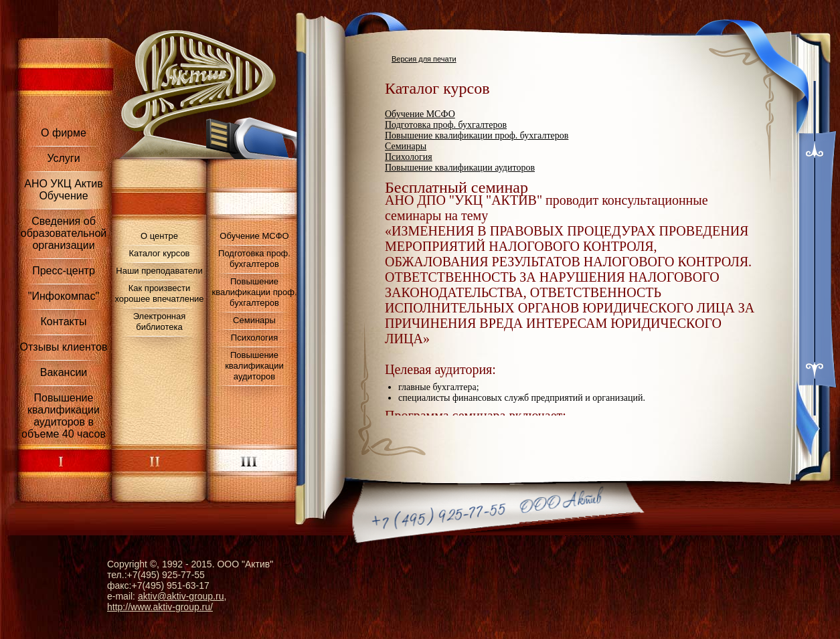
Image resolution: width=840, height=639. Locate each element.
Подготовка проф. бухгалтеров (254, 259)
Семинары (254, 320)
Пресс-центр (64, 271)
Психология (254, 338)
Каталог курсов (159, 253)
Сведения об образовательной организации (64, 233)
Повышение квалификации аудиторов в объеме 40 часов (64, 416)
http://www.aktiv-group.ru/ (160, 607)
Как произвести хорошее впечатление (159, 293)
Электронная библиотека (160, 322)
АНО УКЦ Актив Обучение (64, 190)
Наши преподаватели (159, 271)
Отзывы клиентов (64, 347)
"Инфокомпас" (64, 296)
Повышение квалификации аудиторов (254, 366)
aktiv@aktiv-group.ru (181, 596)
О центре (159, 236)
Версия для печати (424, 59)
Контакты (63, 322)
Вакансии (64, 372)
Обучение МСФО (254, 236)
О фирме (64, 133)
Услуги (63, 158)
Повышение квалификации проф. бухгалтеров (254, 292)
